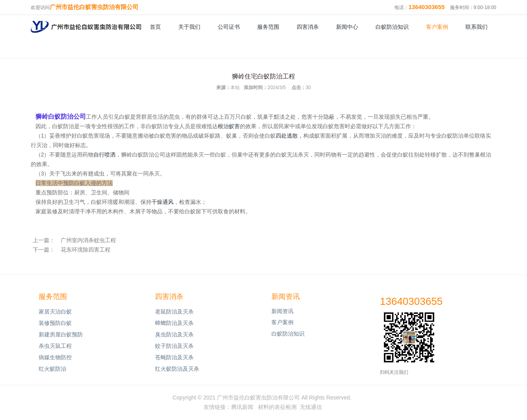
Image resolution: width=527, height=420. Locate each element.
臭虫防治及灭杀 (174, 334)
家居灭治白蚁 (55, 312)
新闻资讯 (286, 297)
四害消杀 (308, 27)
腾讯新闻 (242, 407)
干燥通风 (163, 202)
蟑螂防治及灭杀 (174, 323)
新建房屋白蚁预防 (61, 334)
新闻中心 (347, 27)
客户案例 (437, 27)
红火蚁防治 (52, 369)
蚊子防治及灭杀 (174, 346)
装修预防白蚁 (55, 323)
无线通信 (311, 407)
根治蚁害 (229, 126)
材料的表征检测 (277, 407)
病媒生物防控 (55, 357)
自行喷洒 (105, 155)
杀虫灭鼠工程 (55, 346)
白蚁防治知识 (392, 27)
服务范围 (268, 27)
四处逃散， (290, 136)
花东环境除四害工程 (86, 250)
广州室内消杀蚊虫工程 (88, 240)
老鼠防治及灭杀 (174, 312)
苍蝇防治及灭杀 (174, 357)
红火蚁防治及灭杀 (177, 369)
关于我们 (189, 27)
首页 (155, 27)
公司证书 (229, 27)
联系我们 (477, 27)
